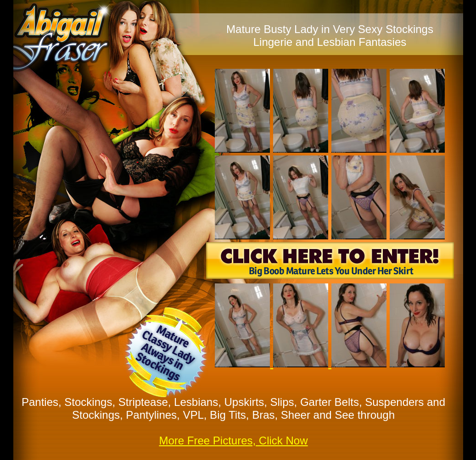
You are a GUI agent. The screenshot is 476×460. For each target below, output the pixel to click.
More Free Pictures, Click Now (233, 441)
